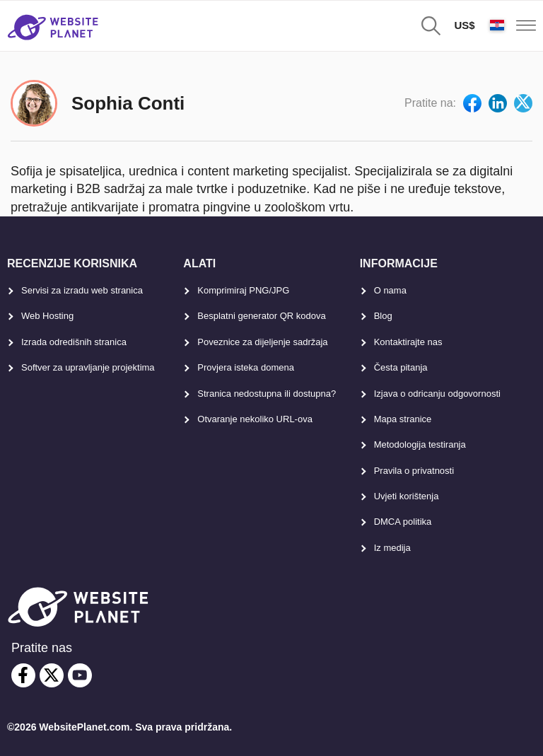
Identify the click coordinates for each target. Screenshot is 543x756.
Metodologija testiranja (420, 444)
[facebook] (23, 675)
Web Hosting (47, 316)
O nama (390, 290)
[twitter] (52, 675)
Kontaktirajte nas (408, 342)
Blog (383, 316)
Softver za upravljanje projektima (88, 367)
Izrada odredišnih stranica (74, 342)
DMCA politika (403, 522)
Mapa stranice (403, 419)
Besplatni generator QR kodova (261, 316)
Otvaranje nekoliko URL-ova (255, 419)
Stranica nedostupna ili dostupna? (267, 394)
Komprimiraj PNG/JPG (243, 290)
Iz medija (392, 548)
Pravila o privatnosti (414, 471)
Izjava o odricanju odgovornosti (437, 394)
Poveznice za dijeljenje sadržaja (262, 342)
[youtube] (80, 675)
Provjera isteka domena (246, 367)
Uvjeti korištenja (407, 496)
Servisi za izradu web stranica (82, 290)
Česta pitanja (401, 367)
